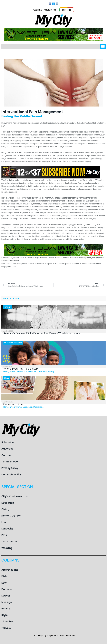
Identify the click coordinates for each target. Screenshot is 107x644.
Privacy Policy (10, 468)
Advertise (7, 449)
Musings (7, 602)
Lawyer (6, 596)
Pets (4, 535)
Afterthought (10, 570)
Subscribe (8, 442)
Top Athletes (9, 542)
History (7, 307)
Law (4, 522)
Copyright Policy (11, 475)
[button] (103, 46)
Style (6, 378)
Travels (6, 628)
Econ (4, 583)
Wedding (7, 548)
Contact (7, 455)
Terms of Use (10, 462)
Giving (5, 509)
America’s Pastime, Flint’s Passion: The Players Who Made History (42, 333)
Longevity (7, 529)
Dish (4, 576)
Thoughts (7, 622)
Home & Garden (11, 516)
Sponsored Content (13, 343)
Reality (6, 609)
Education (8, 503)
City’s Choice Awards (15, 496)
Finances (7, 589)
